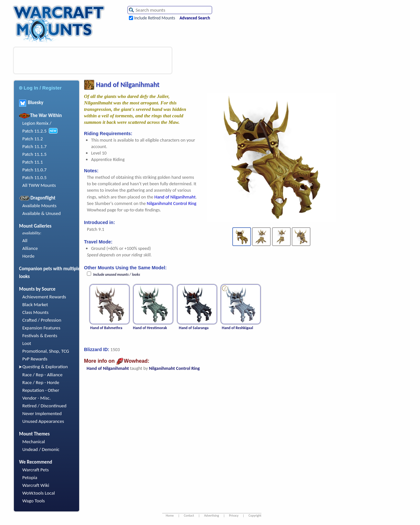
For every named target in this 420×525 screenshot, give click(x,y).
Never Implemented (42, 413)
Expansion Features (41, 328)
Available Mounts (39, 206)
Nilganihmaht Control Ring (172, 203)
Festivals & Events (40, 336)
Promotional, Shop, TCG (46, 351)
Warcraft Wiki (36, 485)
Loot (27, 343)
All (25, 241)
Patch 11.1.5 (34, 154)
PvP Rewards (35, 359)
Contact (189, 515)
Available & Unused (42, 213)
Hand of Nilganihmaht (175, 197)
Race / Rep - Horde (41, 382)
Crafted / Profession (42, 320)
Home (170, 515)
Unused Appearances (43, 421)
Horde (28, 256)
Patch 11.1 (33, 162)
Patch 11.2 (33, 139)
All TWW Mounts (39, 185)
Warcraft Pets (36, 470)
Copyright (255, 515)
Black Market (35, 305)
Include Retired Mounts (155, 18)
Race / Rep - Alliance (42, 375)
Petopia (30, 477)
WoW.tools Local (39, 493)
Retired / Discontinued (44, 406)
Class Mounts (35, 312)
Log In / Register (40, 88)
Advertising (212, 515)
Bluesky (31, 102)
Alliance (30, 248)
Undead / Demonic (41, 449)
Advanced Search (195, 18)
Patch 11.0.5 (34, 177)
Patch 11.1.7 (34, 146)
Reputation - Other (41, 390)
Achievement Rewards (44, 297)
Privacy (234, 515)
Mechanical (34, 442)
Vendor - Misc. (37, 398)
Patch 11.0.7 (34, 170)
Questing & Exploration (45, 367)
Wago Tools (34, 501)
